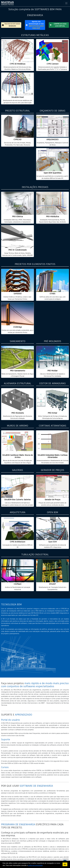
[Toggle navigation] (66, 3)
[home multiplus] (7, 3)
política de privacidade (35, 865)
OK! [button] (65, 864)
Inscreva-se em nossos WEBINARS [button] (11, 25)
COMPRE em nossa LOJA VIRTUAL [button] (58, 25)
